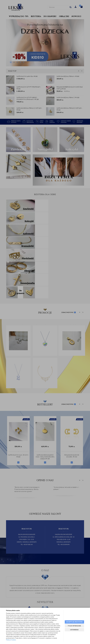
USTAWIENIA (74, 630)
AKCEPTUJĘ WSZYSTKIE (74, 622)
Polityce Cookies (11, 640)
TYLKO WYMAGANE (74, 626)
